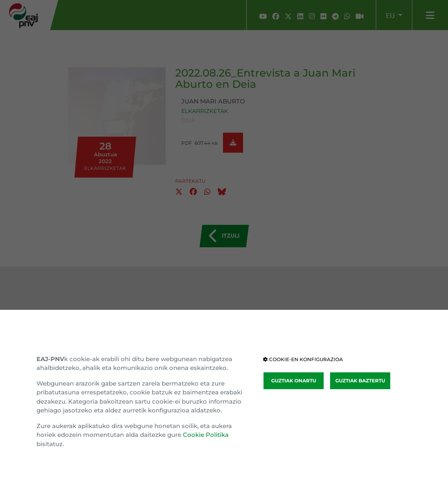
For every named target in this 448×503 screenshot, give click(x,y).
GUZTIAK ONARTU (294, 381)
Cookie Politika (206, 435)
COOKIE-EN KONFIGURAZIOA (303, 359)
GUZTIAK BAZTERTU (360, 381)
